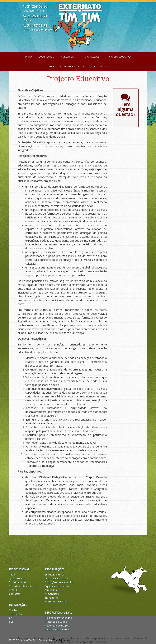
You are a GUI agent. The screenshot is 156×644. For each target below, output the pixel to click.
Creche (13, 610)
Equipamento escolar (57, 586)
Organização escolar (57, 578)
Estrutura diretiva (55, 575)
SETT (12, 622)
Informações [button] (93, 57)
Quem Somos (46, 57)
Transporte (51, 598)
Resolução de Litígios (57, 626)
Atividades (51, 590)
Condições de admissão (59, 582)
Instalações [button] (69, 57)
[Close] (146, 638)
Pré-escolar (16, 614)
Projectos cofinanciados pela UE (68, 66)
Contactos (101, 66)
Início (29, 57)
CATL (12, 618)
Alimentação (52, 594)
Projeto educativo (120, 57)
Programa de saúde (56, 602)
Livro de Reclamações (57, 629)
